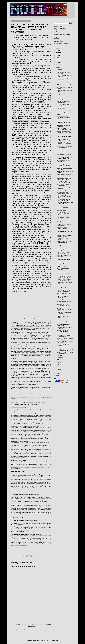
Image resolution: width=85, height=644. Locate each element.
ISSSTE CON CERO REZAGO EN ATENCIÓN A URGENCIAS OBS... (64, 132)
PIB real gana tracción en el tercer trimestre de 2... (63, 161)
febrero (58, 370)
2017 (57, 64)
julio (58, 361)
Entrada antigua (48, 624)
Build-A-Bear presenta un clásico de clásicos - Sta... (64, 155)
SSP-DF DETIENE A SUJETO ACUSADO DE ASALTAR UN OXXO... (65, 193)
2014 (57, 374)
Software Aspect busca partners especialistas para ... (63, 269)
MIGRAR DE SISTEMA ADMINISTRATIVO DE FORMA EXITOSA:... (63, 213)
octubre (58, 356)
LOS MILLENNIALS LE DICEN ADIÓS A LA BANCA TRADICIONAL (64, 147)
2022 (57, 56)
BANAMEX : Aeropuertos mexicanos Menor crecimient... (64, 225)
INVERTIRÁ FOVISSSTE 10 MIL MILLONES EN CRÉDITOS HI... (63, 190)
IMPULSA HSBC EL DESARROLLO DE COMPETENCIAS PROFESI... (64, 158)
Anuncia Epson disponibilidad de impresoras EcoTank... (63, 102)
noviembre (59, 71)
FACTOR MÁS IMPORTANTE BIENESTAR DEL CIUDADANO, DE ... (64, 306)
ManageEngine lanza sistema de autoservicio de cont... (63, 135)
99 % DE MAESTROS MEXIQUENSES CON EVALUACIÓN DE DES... (64, 259)
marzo (58, 368)
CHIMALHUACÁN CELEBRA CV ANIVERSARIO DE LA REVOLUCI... (64, 166)
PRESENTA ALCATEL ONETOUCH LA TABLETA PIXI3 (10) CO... (64, 236)
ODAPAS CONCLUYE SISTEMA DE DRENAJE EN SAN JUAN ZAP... (64, 277)
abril (58, 366)
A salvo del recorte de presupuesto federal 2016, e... (63, 325)
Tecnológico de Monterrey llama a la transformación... (64, 99)
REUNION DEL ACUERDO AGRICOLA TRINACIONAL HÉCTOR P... (64, 328)
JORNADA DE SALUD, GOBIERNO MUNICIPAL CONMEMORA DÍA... (64, 291)
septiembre (59, 358)
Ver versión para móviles (31, 627)
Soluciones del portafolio (61, 211)
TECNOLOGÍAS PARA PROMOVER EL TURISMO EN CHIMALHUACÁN (64, 121)
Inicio (32, 624)
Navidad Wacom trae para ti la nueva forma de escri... (64, 256)
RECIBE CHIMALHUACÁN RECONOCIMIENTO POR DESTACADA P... (62, 296)
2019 (57, 61)
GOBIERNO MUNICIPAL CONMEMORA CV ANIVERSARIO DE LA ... (65, 247)
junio (58, 363)
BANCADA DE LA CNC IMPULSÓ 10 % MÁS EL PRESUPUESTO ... (64, 242)
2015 (57, 68)
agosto (58, 359)
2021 (57, 57)
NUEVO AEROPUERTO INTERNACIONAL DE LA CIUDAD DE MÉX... (65, 197)
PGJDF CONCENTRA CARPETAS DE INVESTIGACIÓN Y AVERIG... (64, 200)
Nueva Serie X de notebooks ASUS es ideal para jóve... (64, 286)
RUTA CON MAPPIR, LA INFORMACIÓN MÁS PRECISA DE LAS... (65, 336)
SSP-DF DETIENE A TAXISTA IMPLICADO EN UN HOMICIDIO (64, 129)
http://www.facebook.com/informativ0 (62, 43)
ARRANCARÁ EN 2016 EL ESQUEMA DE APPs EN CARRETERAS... (64, 177)
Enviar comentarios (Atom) (22, 630)
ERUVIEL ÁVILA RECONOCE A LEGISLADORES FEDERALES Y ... (64, 231)
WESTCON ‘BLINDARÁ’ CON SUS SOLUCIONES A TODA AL (64, 152)
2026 (57, 49)
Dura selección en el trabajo (62, 113)
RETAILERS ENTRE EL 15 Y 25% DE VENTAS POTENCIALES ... (64, 217)
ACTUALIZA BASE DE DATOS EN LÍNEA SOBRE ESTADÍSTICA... (63, 253)
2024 (57, 52)
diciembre (59, 69)
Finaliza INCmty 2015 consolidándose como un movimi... (64, 150)
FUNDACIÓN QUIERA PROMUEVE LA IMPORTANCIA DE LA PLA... (64, 137)
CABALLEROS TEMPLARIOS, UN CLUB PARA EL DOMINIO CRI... (65, 203)
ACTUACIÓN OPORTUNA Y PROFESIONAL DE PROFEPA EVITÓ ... (65, 144)
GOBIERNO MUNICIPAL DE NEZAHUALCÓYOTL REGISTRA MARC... (64, 316)
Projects (58, 114)
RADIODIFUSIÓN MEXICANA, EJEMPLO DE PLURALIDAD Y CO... (64, 140)
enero (58, 371)
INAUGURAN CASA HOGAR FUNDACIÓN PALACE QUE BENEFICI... (63, 82)
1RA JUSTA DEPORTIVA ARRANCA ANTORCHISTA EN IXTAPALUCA (64, 347)
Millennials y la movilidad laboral (63, 267)
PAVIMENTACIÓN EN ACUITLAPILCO (64, 293)
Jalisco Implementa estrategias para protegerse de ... (64, 79)
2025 (57, 50)
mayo (58, 364)
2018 (57, 63)
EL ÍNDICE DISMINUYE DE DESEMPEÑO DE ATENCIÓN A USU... (63, 117)
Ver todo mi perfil (65, 382)
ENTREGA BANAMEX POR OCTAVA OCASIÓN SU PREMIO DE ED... (64, 123)
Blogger (57, 640)
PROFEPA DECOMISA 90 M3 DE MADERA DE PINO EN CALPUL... (64, 182)
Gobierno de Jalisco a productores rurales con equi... (63, 73)
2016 (57, 66)
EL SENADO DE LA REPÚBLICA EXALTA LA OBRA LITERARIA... (64, 331)
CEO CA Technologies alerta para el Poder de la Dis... (64, 222)
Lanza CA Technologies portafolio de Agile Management (64, 185)
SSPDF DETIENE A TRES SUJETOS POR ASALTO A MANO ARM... (64, 179)
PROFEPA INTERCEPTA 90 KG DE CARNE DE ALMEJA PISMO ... (64, 302)
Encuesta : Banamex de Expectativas (64, 174)
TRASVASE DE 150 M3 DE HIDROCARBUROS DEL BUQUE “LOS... (64, 310)
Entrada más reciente (15, 624)
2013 (57, 375)
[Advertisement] (31, 612)
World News (65, 381)
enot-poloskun (43, 640)
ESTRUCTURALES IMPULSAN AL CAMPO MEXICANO (63, 97)
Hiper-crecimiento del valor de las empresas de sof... (63, 126)
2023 (57, 54)
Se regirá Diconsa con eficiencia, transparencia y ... (63, 164)
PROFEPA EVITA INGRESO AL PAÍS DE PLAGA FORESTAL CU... (65, 353)
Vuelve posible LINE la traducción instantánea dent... (63, 264)
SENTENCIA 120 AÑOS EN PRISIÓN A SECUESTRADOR (64, 108)
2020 (57, 59)
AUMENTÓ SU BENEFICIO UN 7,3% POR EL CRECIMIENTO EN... (64, 280)
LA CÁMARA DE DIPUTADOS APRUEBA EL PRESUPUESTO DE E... (65, 350)
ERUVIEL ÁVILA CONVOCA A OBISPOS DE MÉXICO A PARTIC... (65, 339)
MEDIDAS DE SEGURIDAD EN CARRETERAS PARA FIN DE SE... (64, 333)
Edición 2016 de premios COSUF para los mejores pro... (64, 206)
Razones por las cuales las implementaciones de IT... (62, 228)
